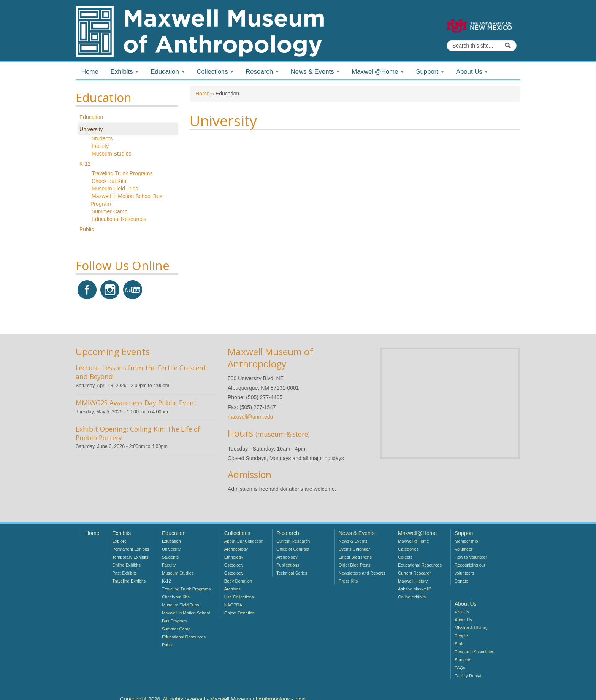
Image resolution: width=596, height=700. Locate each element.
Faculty (100, 146)
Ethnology (234, 557)
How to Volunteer (471, 557)
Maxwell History (413, 581)
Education (91, 117)
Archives (232, 589)
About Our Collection (244, 541)
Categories (408, 549)
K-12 (85, 164)
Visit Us (462, 612)
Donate (461, 581)
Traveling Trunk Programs (122, 173)
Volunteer (464, 549)
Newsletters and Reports (362, 573)
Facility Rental (468, 676)
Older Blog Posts (355, 565)
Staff (459, 644)
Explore (119, 541)
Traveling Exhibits (129, 581)
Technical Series (292, 573)
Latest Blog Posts (355, 557)
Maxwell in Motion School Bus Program (126, 200)
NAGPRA (233, 605)
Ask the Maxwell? (415, 589)
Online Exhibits (126, 565)
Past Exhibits (124, 573)
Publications (288, 565)
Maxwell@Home (414, 541)
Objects (405, 557)
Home (90, 72)
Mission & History (471, 628)
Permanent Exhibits (131, 549)
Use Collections (239, 597)
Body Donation (238, 581)
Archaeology (236, 549)
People (461, 636)
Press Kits (348, 581)
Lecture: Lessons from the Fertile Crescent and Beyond (141, 372)
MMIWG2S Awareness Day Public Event (136, 403)
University (91, 129)
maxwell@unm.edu (250, 417)
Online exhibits (412, 597)
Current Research (293, 541)
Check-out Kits (109, 181)
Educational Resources (119, 219)
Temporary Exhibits (130, 557)
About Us (463, 620)
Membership (466, 541)
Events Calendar (354, 549)
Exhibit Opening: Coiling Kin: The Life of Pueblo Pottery (138, 433)
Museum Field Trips (115, 189)
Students (102, 138)
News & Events (353, 541)
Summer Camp (109, 211)
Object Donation (239, 613)
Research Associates (474, 652)
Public (87, 229)
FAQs (460, 668)
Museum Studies (111, 154)
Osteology (234, 565)
